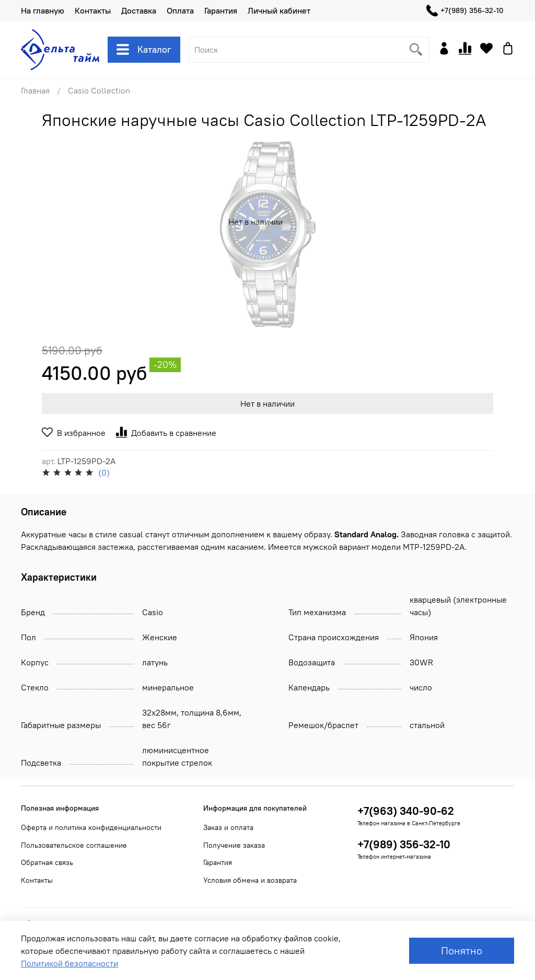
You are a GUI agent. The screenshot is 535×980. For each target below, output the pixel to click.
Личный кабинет (279, 10)
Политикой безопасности (69, 963)
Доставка (139, 10)
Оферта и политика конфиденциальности (91, 827)
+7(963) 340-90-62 (406, 811)
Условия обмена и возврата (250, 880)
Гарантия (221, 10)
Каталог (144, 50)
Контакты (93, 10)
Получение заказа (234, 845)
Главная (35, 90)
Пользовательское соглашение (74, 845)
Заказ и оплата (228, 827)
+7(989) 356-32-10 (465, 11)
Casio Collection (99, 90)
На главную (43, 10)
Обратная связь (47, 862)
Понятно (462, 950)
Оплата (180, 10)
